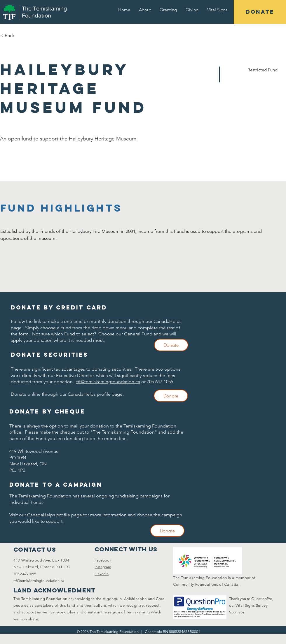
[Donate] (171, 345)
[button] (145, 10)
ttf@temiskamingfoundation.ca (108, 382)
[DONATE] (260, 12)
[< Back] (21, 36)
